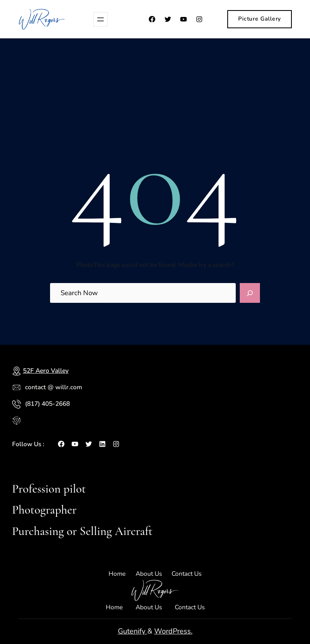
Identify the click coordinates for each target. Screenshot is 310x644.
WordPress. (173, 631)
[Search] (250, 293)
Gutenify (133, 631)
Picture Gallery (260, 19)
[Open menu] (101, 19)
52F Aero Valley (46, 370)
